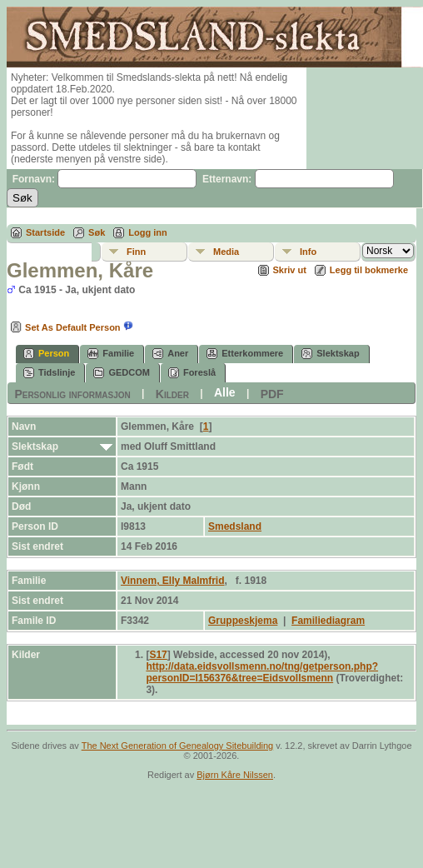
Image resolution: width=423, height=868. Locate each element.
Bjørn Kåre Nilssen (235, 775)
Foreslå (192, 373)
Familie (111, 354)
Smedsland (235, 526)
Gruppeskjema (243, 621)
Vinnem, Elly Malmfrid (172, 581)
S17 (158, 655)
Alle (225, 392)
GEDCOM (122, 373)
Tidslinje (49, 373)
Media (226, 252)
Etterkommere (245, 354)
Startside (45, 232)
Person (46, 354)
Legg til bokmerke (369, 270)
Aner (170, 354)
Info (308, 252)
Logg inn (147, 232)
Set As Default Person (64, 327)
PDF (272, 393)
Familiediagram (328, 621)
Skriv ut (290, 270)
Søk (97, 232)
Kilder (172, 393)
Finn (136, 252)
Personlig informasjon (72, 393)
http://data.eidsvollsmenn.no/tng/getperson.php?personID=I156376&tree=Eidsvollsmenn (262, 672)
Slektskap (330, 354)
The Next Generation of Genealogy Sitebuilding (178, 746)
